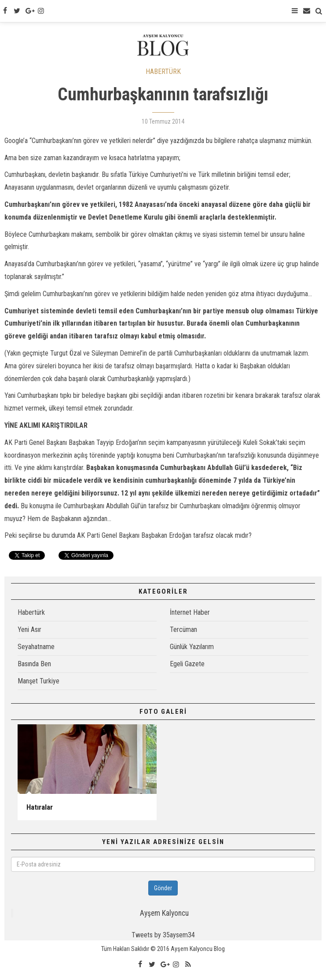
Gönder (163, 888)
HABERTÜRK (163, 72)
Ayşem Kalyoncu (164, 913)
